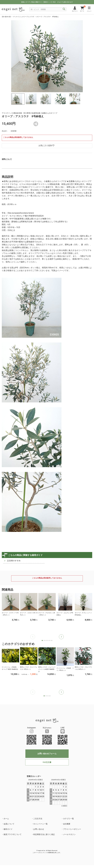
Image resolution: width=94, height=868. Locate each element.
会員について (9, 824)
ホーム (6, 819)
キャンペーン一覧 (40, 824)
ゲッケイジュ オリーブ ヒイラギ (24, 17)
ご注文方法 (38, 819)
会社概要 (67, 824)
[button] (61, 637)
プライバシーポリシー (72, 829)
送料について (7, 159)
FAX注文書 (47, 762)
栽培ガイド (8, 829)
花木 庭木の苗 (6, 17)
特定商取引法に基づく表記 (44, 834)
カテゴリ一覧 (68, 819)
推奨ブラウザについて (13, 834)
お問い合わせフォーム (47, 754)
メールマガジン (69, 834)
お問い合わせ (39, 829)
